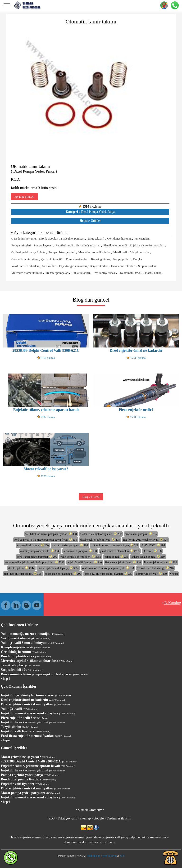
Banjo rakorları (99, 266)
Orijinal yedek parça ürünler (29, 252)
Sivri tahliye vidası (104, 273)
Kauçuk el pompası (73, 239)
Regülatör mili (64, 245)
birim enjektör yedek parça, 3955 (58, 568)
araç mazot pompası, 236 (141, 534)
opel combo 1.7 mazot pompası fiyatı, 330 (108, 568)
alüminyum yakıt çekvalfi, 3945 (40, 551)
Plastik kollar (153, 273)
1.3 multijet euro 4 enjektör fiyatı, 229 (115, 545)
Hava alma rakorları (123, 266)
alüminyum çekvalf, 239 (151, 574)
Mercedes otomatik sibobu (94, 252)
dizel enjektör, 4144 (21, 568)
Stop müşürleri (147, 266)
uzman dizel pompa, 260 (33, 545)
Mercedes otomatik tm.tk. (27, 273)
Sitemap (85, 818)
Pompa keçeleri (43, 245)
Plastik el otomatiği (115, 245)
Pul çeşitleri (142, 239)
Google (99, 818)
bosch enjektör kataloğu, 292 (63, 574)
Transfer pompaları (57, 273)
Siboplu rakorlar (140, 252)
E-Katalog (173, 603)
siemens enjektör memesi (72, 837)
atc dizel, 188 (152, 551)
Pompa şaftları (122, 259)
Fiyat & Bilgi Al (24, 197)
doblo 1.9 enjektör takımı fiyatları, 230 (108, 574)
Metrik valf (120, 252)
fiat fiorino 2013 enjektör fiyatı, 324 (145, 540)
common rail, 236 (116, 557)
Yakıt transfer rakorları (25, 266)
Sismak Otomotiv (90, 810)
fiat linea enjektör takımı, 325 (23, 574)
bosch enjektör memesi (31, 837)
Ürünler (90, 221)
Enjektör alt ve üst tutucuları (147, 245)
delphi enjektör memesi (149, 837)
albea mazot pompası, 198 (80, 551)
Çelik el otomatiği (52, 259)
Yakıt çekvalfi (96, 239)
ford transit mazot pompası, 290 (37, 557)
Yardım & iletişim (119, 818)
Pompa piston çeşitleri (62, 252)
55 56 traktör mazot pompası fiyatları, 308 (51, 534)
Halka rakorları (81, 273)
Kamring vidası (100, 259)
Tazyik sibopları (48, 239)
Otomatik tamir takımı (25, 259)
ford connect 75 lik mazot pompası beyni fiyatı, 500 (46, 540)
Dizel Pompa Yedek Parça (90, 212)
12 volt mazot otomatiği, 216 (155, 568)
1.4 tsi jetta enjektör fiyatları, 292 (101, 534)
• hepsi (174, 574)
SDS (51, 818)
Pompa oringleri (21, 245)
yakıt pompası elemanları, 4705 (120, 551)
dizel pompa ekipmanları (85, 842)
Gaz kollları (49, 266)
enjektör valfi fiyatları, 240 (85, 562)
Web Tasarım (109, 856)
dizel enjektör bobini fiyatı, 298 (100, 540)
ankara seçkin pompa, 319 (148, 557)
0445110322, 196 (153, 545)
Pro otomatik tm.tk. (130, 273)
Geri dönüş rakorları (88, 245)
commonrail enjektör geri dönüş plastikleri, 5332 (35, 562)
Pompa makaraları (77, 259)
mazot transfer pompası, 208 (70, 545)
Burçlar (138, 259)
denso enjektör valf (111, 837)
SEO (123, 856)
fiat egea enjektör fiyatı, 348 (123, 562)
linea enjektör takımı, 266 (160, 562)
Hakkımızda (93, 856)
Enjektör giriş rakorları (73, 266)
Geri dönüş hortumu (24, 239)
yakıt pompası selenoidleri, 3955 (81, 557)
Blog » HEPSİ (91, 497)
